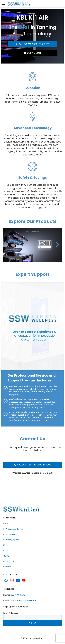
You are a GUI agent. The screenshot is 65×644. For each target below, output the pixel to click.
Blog (5, 545)
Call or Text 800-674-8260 (32, 44)
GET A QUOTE (33, 53)
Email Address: (11, 613)
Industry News (10, 534)
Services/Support (11, 540)
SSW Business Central (13, 529)
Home (6, 524)
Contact (7, 556)
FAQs (6, 551)
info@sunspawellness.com (23, 600)
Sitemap (7, 567)
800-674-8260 (18, 595)
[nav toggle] (4, 4)
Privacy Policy (10, 561)
